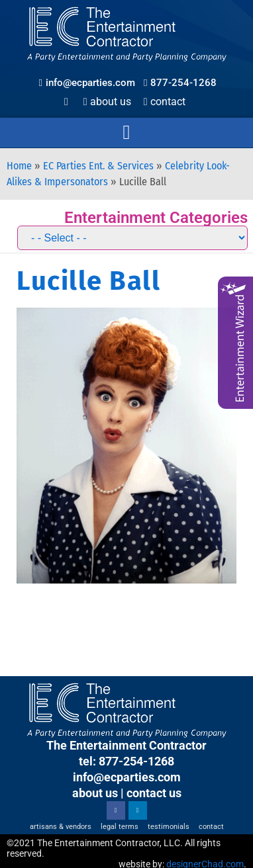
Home (19, 166)
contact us (154, 793)
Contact (165, 102)
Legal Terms (120, 827)
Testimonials (169, 827)
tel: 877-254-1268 (126, 761)
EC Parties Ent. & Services (98, 166)
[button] (126, 133)
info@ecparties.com (127, 777)
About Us (107, 102)
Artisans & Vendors (61, 827)
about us (95, 793)
